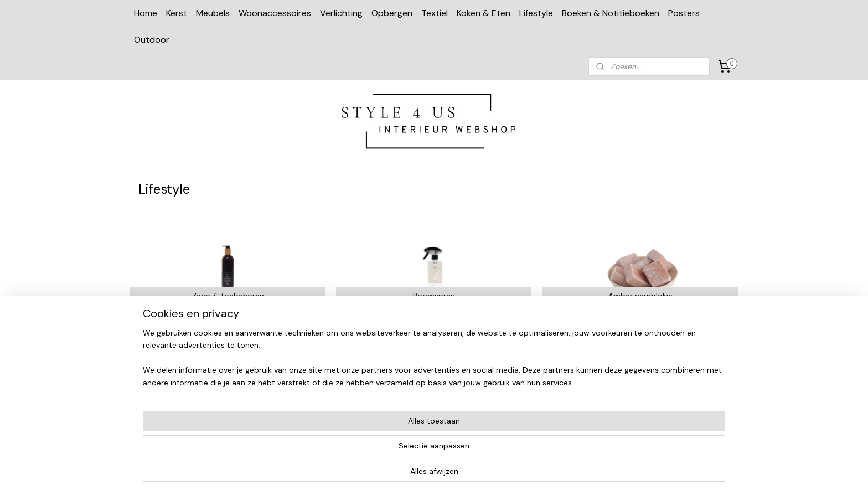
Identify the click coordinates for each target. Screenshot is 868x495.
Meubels (213, 13)
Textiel (435, 13)
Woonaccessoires (275, 13)
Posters (684, 13)
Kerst (177, 13)
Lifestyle (536, 13)
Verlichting (341, 13)
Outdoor (152, 40)
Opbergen (392, 13)
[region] (361, 451)
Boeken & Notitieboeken (611, 13)
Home (146, 13)
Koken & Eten (484, 13)
